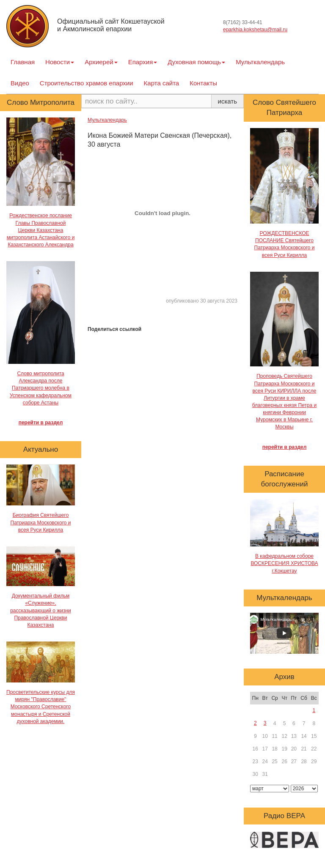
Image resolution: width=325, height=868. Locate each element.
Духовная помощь (196, 62)
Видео (20, 83)
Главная (23, 62)
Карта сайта (162, 83)
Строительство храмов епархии (87, 83)
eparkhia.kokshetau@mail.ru (255, 30)
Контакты (203, 83)
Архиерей (101, 62)
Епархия (143, 62)
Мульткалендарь (260, 62)
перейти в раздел (41, 423)
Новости (60, 62)
